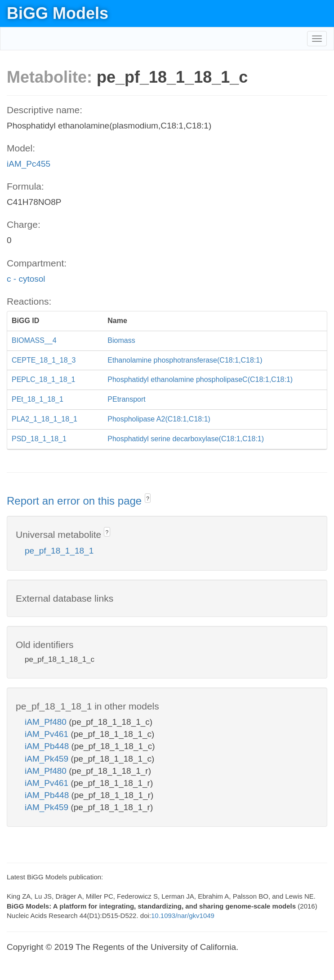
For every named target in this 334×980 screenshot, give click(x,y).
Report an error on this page (76, 501)
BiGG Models (58, 13)
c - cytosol (26, 279)
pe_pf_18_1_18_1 (59, 551)
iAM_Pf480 (47, 722)
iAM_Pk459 (48, 759)
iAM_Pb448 (48, 746)
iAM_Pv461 (48, 734)
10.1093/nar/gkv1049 (183, 916)
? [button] (148, 499)
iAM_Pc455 (29, 164)
